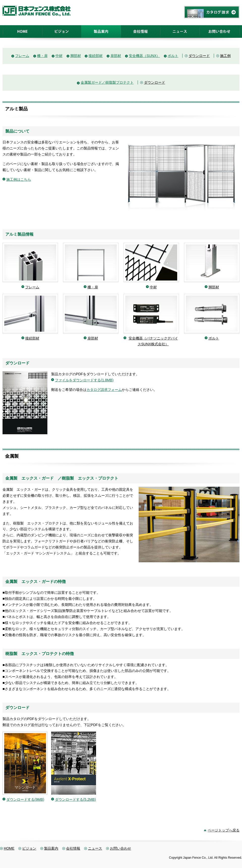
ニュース (95, 848)
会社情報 (73, 848)
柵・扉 (42, 56)
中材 (59, 56)
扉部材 (116, 56)
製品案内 (51, 848)
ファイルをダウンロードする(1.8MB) (84, 380)
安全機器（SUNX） (144, 56)
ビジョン (29, 848)
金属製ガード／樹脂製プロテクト (107, 82)
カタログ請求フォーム (104, 390)
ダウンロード (199, 56)
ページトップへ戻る (224, 830)
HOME (9, 848)
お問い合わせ (120, 848)
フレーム (22, 56)
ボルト (173, 56)
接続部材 (96, 56)
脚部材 (76, 56)
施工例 (225, 56)
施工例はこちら (19, 179)
